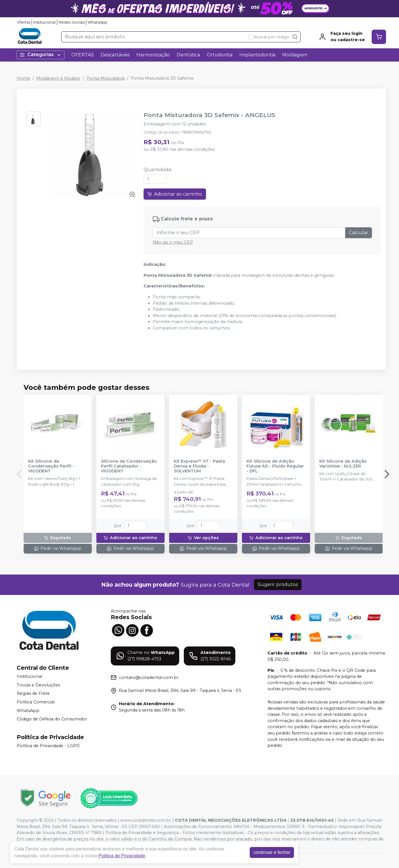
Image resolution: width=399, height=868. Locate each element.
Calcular (359, 233)
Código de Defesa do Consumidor (52, 719)
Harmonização (153, 55)
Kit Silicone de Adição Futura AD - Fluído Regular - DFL (275, 466)
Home (23, 78)
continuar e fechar (272, 852)
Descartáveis (115, 55)
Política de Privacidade (122, 856)
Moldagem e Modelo (58, 78)
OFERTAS (83, 55)
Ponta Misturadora (105, 78)
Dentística (188, 55)
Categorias (41, 55)
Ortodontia (220, 55)
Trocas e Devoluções (38, 685)
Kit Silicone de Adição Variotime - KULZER (343, 464)
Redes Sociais (72, 22)
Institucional (44, 22)
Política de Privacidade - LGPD (48, 746)
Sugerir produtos (278, 584)
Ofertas (24, 22)
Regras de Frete (33, 694)
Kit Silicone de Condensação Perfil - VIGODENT (51, 466)
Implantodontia (257, 55)
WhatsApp (98, 22)
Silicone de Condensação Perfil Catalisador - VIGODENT (129, 466)
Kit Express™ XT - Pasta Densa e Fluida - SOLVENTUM (199, 466)
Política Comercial (36, 702)
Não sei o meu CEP (173, 242)
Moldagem (295, 55)
